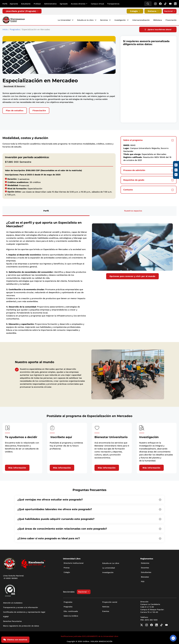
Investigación (120, 20)
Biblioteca (158, 20)
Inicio (5, 29)
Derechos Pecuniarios (12, 621)
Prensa (67, 567)
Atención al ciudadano (13, 602)
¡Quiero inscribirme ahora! (158, 29)
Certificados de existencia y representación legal (24, 611)
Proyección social (110, 601)
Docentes (145, 567)
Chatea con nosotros (15, 640)
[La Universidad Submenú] (73, 20)
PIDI (143, 581)
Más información (17, 467)
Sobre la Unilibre (71, 615)
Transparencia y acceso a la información (21, 607)
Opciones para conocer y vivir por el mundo (132, 276)
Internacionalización (141, 20)
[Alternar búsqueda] (148, 4)
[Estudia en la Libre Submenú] (96, 20)
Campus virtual (97, 4)
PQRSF (6, 616)
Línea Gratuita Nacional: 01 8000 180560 (13, 576)
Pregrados (68, 601)
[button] (149, 140)
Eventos (106, 611)
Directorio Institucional (74, 562)
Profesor (37, 4)
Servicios (104, 20)
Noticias (106, 606)
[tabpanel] (89, 277)
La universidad (109, 567)
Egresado (64, 4)
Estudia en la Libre (85, 20)
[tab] (46, 210)
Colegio (135, 11)
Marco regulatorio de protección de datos (21, 625)
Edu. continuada (71, 611)
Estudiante (26, 4)
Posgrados (15, 29)
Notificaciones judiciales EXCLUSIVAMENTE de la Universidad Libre (89, 636)
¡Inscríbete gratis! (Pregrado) (22, 11)
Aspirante (14, 4)
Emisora (153, 11)
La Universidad (64, 20)
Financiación (171, 20)
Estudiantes (146, 572)
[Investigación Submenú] (128, 20)
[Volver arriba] (173, 638)
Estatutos (145, 562)
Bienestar (145, 576)
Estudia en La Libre (111, 563)
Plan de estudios (15, 110)
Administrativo (50, 4)
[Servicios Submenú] (110, 20)
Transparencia (113, 4)
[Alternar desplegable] (87, 4)
